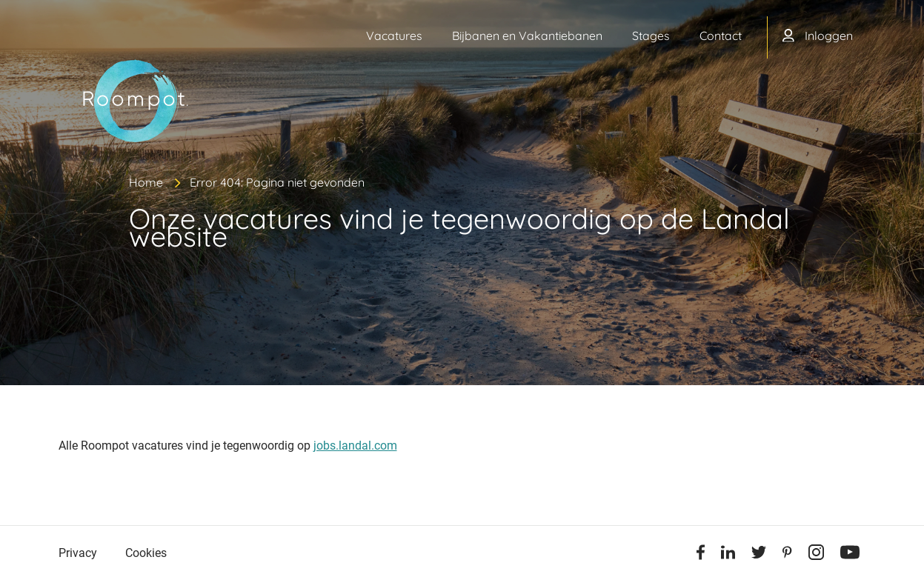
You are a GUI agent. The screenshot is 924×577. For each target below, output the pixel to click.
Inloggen (829, 36)
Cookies (146, 553)
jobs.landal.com (355, 446)
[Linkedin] (728, 555)
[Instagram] (816, 555)
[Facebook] (701, 555)
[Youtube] (850, 555)
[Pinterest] (787, 555)
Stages (651, 36)
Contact (721, 36)
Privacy (78, 553)
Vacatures (394, 36)
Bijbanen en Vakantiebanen (527, 36)
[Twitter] (759, 555)
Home (146, 182)
